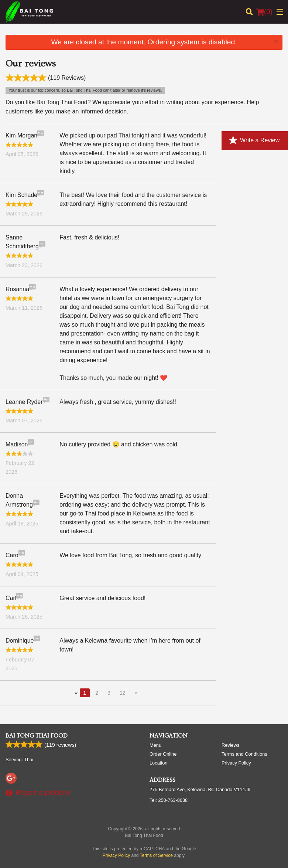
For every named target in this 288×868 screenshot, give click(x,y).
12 (123, 693)
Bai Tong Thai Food (37, 736)
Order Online (163, 754)
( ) (264, 12)
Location (158, 763)
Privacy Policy (236, 763)
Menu (155, 745)
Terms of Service (156, 855)
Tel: (169, 800)
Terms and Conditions (244, 754)
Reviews (230, 745)
